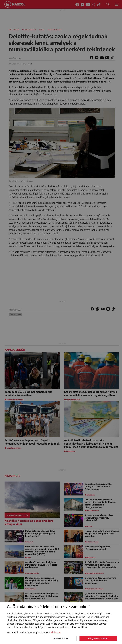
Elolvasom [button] (56, 632)
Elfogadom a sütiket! (98, 638)
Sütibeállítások (61, 638)
